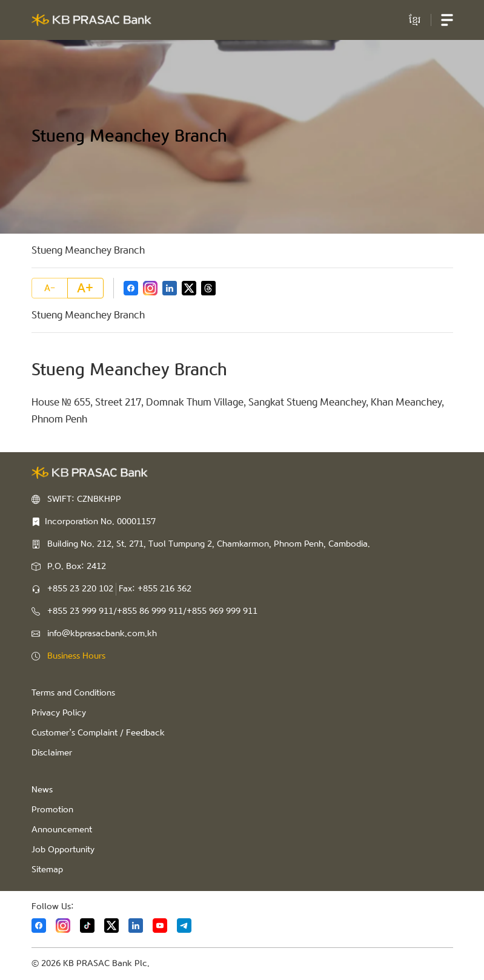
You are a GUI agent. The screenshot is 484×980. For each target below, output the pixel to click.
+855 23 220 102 (80, 589)
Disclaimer (52, 753)
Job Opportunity (63, 850)
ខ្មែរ (415, 20)
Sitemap (47, 870)
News (42, 790)
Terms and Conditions (73, 693)
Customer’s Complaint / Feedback (98, 733)
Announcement (62, 830)
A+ (85, 288)
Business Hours (76, 656)
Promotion (52, 810)
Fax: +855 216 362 (155, 589)
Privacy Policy (59, 713)
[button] (447, 20)
